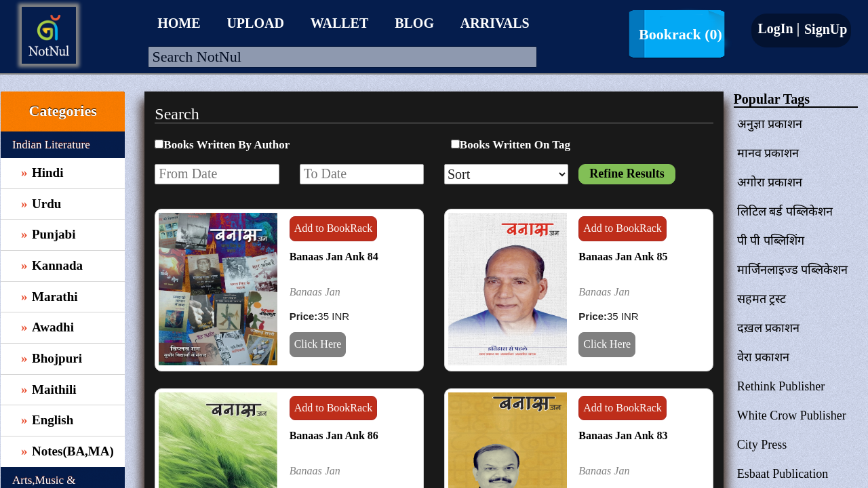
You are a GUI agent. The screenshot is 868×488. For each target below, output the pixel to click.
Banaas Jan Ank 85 (623, 257)
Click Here (318, 344)
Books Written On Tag (515, 145)
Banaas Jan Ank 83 (623, 435)
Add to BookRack (334, 228)
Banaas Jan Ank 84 (334, 257)
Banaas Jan (315, 292)
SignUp (824, 29)
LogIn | (778, 28)
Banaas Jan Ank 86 (334, 435)
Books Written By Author (226, 145)
